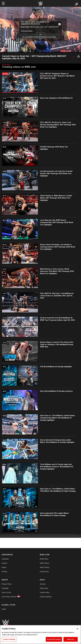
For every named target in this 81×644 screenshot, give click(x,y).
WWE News (44, 559)
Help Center (44, 588)
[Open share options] (78, 56)
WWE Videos (44, 563)
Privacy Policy (7, 584)
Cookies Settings (9, 639)
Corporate (5, 559)
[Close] (77, 629)
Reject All (71, 639)
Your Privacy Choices (9, 597)
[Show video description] (73, 56)
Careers (4, 563)
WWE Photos (45, 567)
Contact (4, 572)
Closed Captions (46, 597)
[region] (40, 635)
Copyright (5, 588)
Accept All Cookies (54, 639)
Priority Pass (44, 572)
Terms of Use (6, 592)
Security (43, 584)
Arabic (4, 609)
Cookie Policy (45, 592)
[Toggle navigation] (3, 3)
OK (40, 35)
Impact (4, 567)
